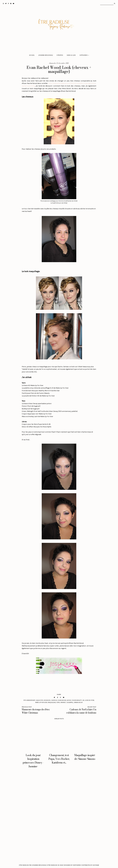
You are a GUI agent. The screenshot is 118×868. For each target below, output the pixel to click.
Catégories (84, 55)
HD (83, 700)
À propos (60, 55)
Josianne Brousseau (46, 55)
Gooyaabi (96, 865)
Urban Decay (78, 702)
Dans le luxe (71, 55)
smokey (63, 702)
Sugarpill (70, 702)
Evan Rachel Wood (65, 700)
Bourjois (47, 700)
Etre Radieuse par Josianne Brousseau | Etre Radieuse (38, 865)
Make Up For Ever (41, 702)
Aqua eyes (40, 700)
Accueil (32, 55)
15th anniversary (29, 700)
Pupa (58, 702)
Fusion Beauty (77, 700)
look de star (90, 700)
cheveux (54, 700)
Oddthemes (77, 865)
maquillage (52, 702)
